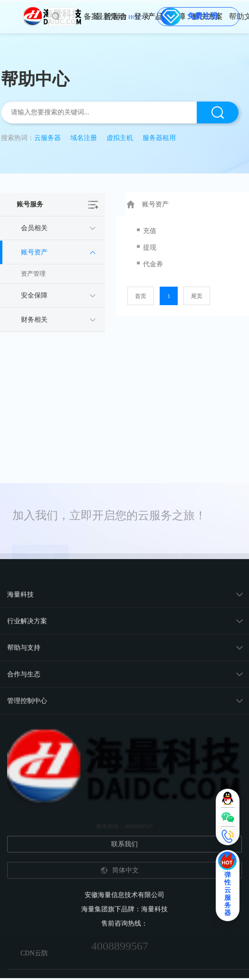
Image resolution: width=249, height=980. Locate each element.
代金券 (153, 264)
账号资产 (155, 204)
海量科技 (20, 894)
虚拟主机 (120, 138)
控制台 (134, 16)
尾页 (197, 296)
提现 (150, 247)
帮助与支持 (24, 947)
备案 (111, 16)
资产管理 (33, 274)
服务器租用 (159, 138)
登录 (148, 16)
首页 (141, 296)
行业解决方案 (27, 921)
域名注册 (84, 138)
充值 (150, 231)
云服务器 (48, 138)
